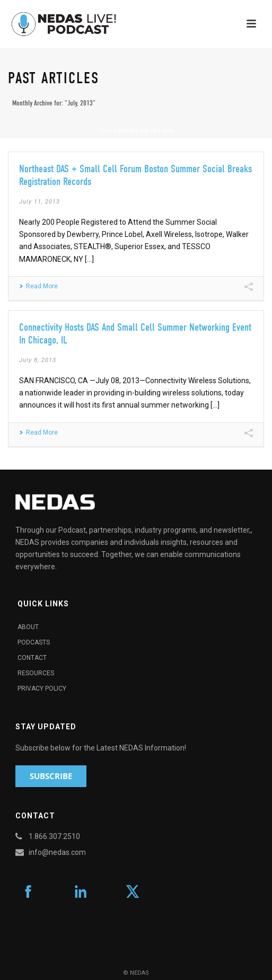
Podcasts (34, 642)
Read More (38, 286)
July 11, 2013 (40, 202)
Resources (36, 673)
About (28, 627)
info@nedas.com (57, 852)
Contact (32, 658)
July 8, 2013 (38, 360)
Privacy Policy (42, 688)
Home (106, 131)
